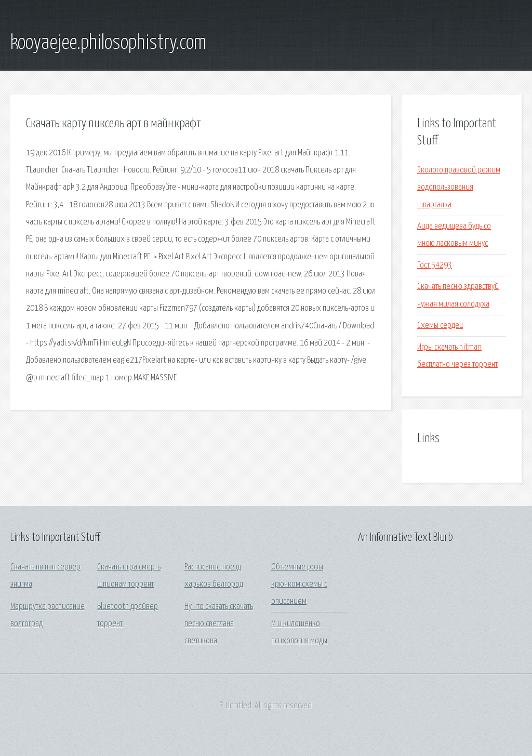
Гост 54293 (435, 265)
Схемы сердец (440, 326)
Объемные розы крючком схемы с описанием (299, 585)
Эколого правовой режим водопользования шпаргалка (459, 188)
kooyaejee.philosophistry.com (108, 43)
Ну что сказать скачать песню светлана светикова (219, 624)
